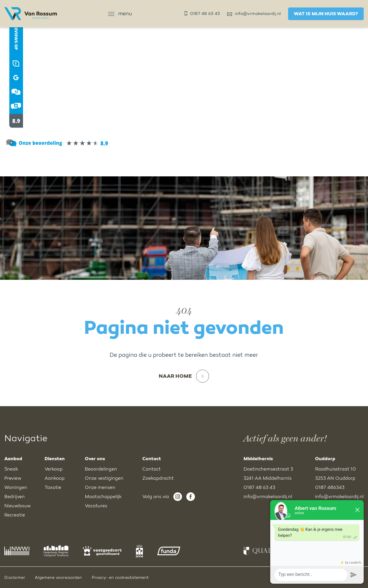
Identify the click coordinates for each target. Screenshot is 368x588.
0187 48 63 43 (202, 14)
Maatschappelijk (103, 497)
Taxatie (53, 487)
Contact (152, 469)
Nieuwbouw (18, 506)
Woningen (16, 487)
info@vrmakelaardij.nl (254, 14)
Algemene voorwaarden (58, 578)
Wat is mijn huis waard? (326, 14)
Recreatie (15, 515)
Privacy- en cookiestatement (120, 578)
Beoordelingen (101, 469)
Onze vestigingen (104, 478)
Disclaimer (15, 578)
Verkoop (54, 469)
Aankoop (55, 478)
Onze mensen (100, 487)
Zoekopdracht (158, 478)
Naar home (184, 376)
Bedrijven (15, 497)
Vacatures (96, 506)
